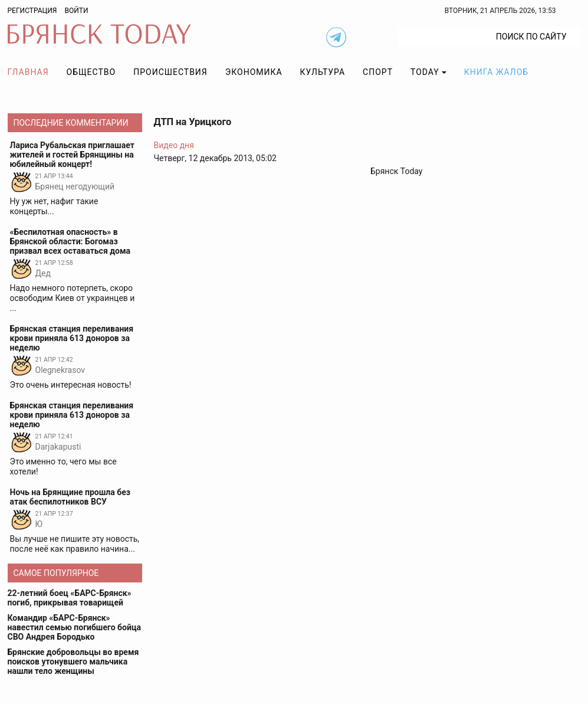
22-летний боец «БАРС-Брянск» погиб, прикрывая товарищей (70, 598)
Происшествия (170, 72)
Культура (323, 72)
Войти (76, 11)
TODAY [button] (425, 72)
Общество (91, 72)
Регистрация (32, 11)
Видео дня (174, 145)
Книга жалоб (496, 72)
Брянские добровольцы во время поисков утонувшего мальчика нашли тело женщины (73, 662)
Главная (28, 72)
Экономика (254, 72)
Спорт (378, 72)
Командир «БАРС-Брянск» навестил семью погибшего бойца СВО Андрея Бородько (74, 627)
